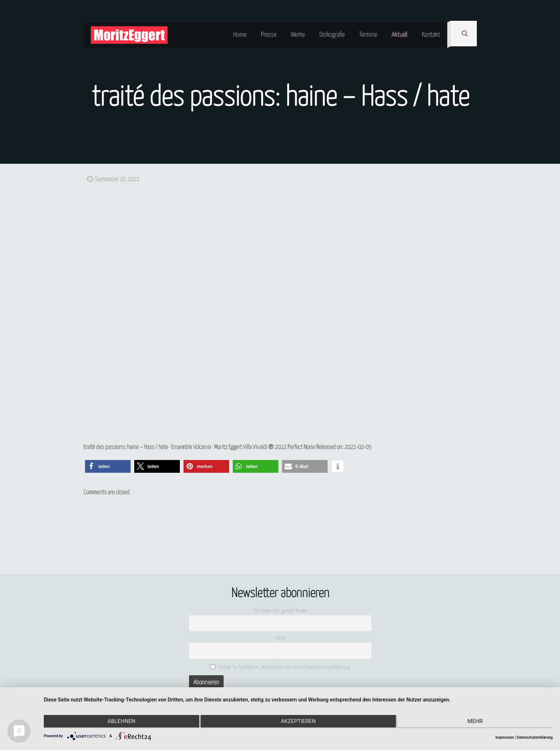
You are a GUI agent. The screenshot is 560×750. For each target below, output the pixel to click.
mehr (477, 722)
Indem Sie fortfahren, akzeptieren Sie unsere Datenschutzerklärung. (281, 667)
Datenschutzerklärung (535, 737)
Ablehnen (120, 722)
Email (280, 638)
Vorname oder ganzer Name (280, 611)
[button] (108, 466)
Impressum (505, 737)
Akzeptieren (298, 722)
